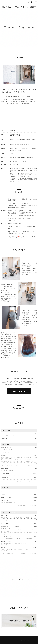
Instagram (29, 2)
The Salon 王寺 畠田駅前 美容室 (19, 7)
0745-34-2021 (16, 134)
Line (32, 2)
